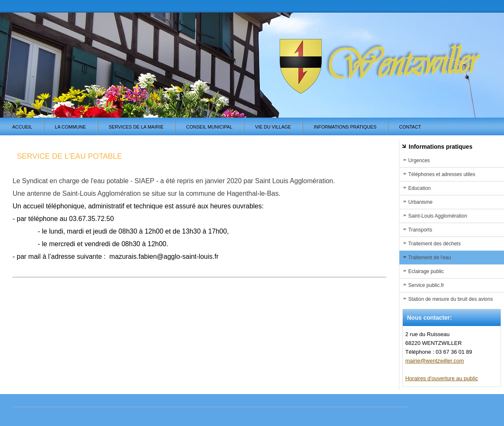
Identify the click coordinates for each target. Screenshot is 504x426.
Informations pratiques (345, 127)
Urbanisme (420, 202)
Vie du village (273, 127)
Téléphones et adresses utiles (442, 174)
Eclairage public (426, 271)
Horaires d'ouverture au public (442, 378)
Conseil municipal (209, 127)
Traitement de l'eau (430, 258)
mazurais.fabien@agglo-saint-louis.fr (164, 256)
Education (419, 188)
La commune (71, 127)
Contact (410, 127)
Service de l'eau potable (70, 156)
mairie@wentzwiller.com (435, 361)
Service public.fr (426, 285)
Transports (420, 230)
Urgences (419, 160)
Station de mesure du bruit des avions (450, 299)
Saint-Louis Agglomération (438, 216)
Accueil (22, 127)
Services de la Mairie (136, 127)
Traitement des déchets (434, 244)
